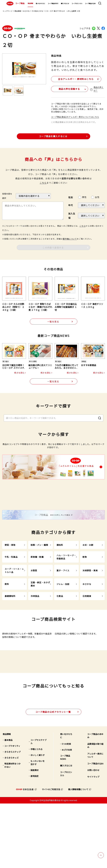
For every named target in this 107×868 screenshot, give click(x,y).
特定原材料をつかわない (13, 830)
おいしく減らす (38, 820)
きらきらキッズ (11, 822)
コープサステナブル (39, 806)
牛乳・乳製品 (11, 591)
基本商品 (8, 804)
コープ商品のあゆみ (95, 800)
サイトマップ (93, 841)
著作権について (70, 238)
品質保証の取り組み (95, 810)
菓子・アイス (63, 604)
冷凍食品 (35, 630)
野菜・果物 (10, 579)
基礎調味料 (10, 630)
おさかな (26, 11)
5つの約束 (66, 808)
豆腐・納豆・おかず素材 (40, 618)
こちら (43, 182)
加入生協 (72, 215)
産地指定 (35, 841)
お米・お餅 (88, 579)
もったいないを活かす (38, 827)
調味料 (60, 579)
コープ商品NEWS (53, 3)
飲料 (7, 618)
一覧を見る (53, 321)
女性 (97, 197)
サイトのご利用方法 (51, 854)
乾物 (85, 591)
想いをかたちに (40, 3)
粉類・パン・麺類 (39, 579)
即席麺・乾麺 (37, 591)
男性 (84, 197)
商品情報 (30, 3)
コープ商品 (15, 3)
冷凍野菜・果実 (90, 604)
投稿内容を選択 (7, 195)
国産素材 (35, 835)
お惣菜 (34, 604)
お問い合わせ (93, 835)
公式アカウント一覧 (53, 776)
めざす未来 (67, 814)
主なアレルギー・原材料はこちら (74, 78)
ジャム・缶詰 (63, 618)
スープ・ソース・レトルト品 (14, 604)
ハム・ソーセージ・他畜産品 (66, 591)
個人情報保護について (78, 854)
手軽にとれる (37, 814)
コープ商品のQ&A (90, 3)
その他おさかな (37, 11)
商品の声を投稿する (67, 88)
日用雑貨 (87, 630)
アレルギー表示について (95, 820)
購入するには (65, 3)
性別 (71, 197)
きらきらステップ (13, 816)
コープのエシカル (77, 3)
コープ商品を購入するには (53, 136)
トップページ (8, 11)
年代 (71, 205)
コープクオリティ (12, 810)
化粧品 (60, 630)
